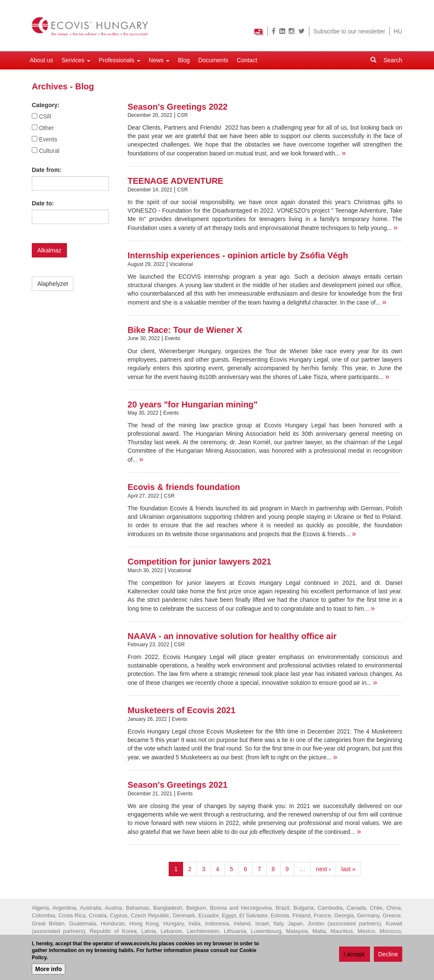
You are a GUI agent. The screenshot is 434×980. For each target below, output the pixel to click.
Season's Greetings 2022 (178, 107)
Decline (388, 955)
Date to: (43, 203)
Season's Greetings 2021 (178, 785)
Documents (213, 60)
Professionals (120, 60)
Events (48, 139)
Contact (247, 60)
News (159, 60)
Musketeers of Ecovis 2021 (182, 710)
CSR (45, 116)
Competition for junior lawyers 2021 (199, 562)
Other (46, 128)
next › (323, 869)
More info (49, 970)
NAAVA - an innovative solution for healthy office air (232, 636)
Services (76, 60)
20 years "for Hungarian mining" (193, 404)
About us (41, 60)
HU (398, 31)
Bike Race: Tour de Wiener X (185, 330)
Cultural (49, 151)
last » (348, 869)
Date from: (47, 170)
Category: (46, 105)
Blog (184, 60)
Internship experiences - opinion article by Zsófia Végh (238, 255)
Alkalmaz (49, 250)
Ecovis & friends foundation (184, 487)
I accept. (355, 955)
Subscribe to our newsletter (349, 31)
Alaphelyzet (53, 284)
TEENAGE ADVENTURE (175, 181)
